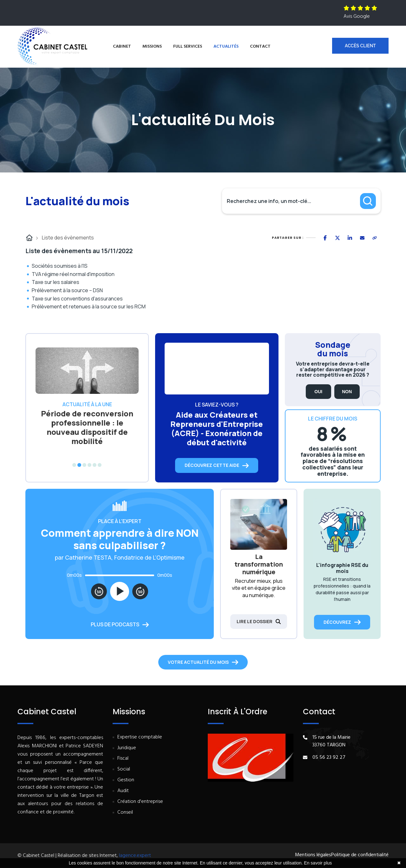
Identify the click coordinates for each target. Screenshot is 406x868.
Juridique (127, 748)
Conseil (125, 813)
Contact (260, 47)
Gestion (126, 780)
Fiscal (123, 759)
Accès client (360, 46)
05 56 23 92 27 (329, 757)
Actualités (226, 47)
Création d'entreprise (140, 802)
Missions (152, 47)
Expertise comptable (140, 737)
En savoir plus (318, 863)
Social (124, 769)
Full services (188, 47)
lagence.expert (135, 856)
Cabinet (122, 47)
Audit (123, 791)
